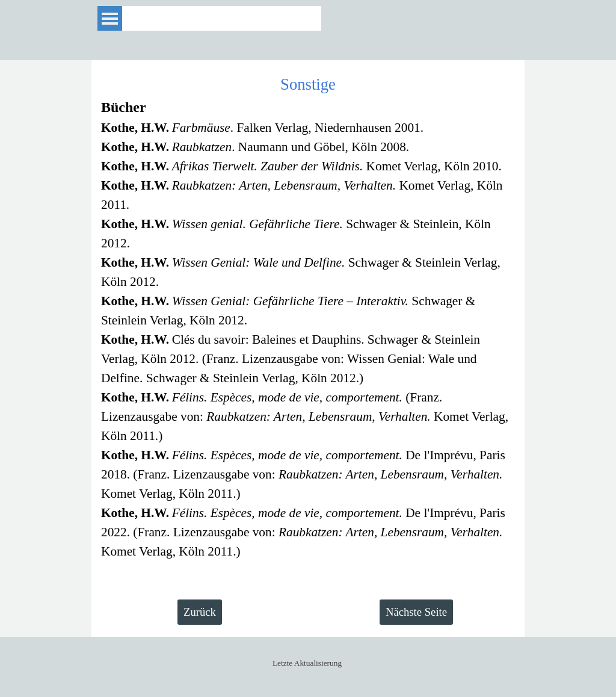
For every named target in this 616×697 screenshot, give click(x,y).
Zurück (200, 612)
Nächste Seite (416, 612)
